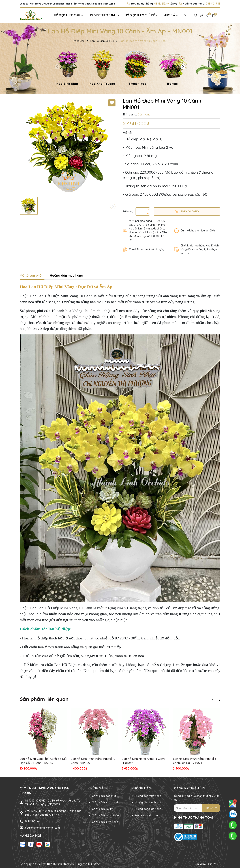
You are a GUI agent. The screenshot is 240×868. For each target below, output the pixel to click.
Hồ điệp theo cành (103, 15)
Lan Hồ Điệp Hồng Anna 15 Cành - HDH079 (144, 761)
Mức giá (170, 15)
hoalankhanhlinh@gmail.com (42, 828)
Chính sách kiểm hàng (105, 822)
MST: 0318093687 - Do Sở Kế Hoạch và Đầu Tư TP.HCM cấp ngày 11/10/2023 (53, 803)
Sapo (97, 864)
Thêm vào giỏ (187, 211)
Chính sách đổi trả (103, 809)
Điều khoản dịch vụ (146, 815)
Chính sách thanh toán (105, 815)
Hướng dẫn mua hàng (148, 796)
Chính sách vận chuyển (106, 802)
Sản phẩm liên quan (44, 699)
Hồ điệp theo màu (67, 15)
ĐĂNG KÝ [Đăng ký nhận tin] (211, 808)
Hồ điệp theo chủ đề (140, 15)
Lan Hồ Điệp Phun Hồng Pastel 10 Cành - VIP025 (93, 761)
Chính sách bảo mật (104, 796)
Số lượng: (128, 211)
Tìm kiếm (200, 864)
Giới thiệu (214, 864)
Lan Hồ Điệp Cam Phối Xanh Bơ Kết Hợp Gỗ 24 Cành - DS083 (43, 761)
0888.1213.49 (162, 4)
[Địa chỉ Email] (197, 808)
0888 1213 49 (33, 821)
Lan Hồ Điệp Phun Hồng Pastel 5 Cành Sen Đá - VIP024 (195, 761)
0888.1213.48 (213, 4)
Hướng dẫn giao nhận (148, 809)
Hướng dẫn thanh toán (149, 802)
